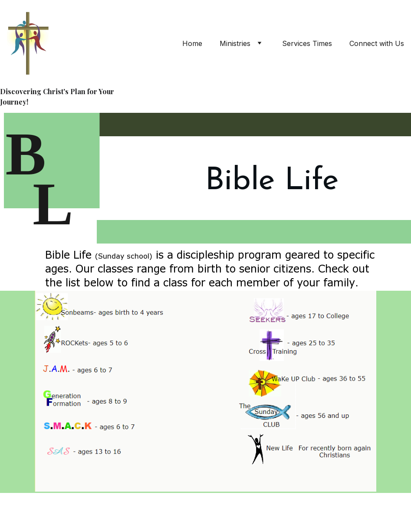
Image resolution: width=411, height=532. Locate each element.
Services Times (307, 43)
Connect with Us (377, 43)
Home (192, 43)
